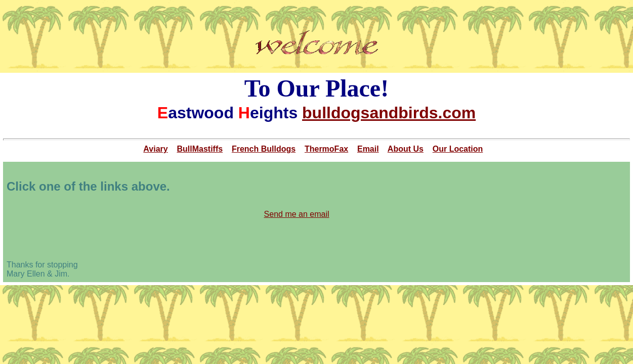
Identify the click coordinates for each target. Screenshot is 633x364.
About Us (406, 149)
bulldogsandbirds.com (389, 113)
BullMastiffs (200, 149)
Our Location (458, 149)
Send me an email (297, 214)
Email (368, 149)
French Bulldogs (264, 149)
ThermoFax (326, 149)
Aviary (155, 149)
